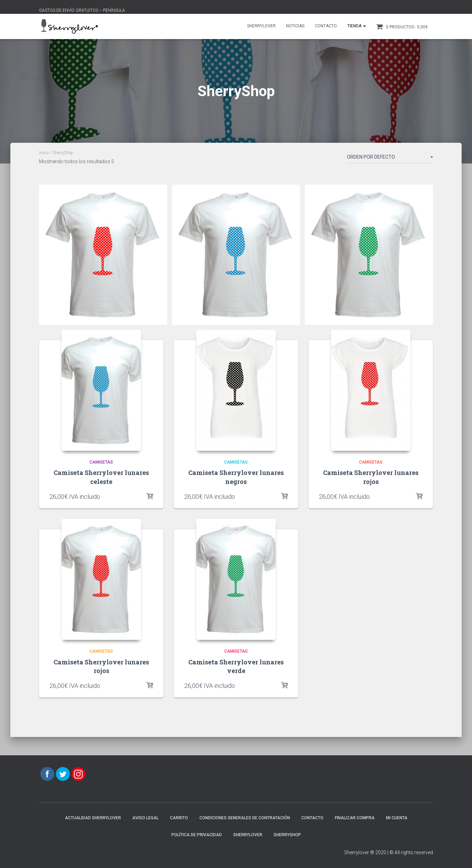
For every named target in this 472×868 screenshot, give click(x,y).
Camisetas (101, 462)
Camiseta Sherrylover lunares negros (236, 477)
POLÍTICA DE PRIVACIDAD (197, 835)
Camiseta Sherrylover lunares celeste (101, 477)
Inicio (44, 153)
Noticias (295, 26)
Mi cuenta (397, 818)
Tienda (357, 26)
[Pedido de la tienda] (390, 158)
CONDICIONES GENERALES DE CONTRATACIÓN (245, 818)
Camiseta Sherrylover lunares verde (236, 666)
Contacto (326, 26)
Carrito (179, 818)
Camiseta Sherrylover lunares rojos (371, 477)
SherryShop (287, 835)
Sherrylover (261, 26)
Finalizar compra (355, 818)
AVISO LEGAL (145, 818)
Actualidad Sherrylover (93, 818)
